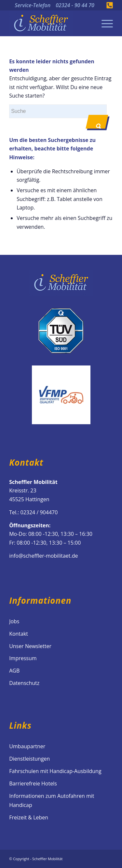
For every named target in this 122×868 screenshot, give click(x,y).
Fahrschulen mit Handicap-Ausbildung (55, 771)
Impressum (23, 658)
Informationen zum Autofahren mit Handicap (52, 801)
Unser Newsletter (30, 646)
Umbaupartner (27, 746)
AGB (14, 671)
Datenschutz (24, 683)
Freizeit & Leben (29, 817)
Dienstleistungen (29, 759)
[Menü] (104, 23)
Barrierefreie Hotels (33, 783)
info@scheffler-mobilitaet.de (43, 556)
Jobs (14, 621)
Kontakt (19, 634)
